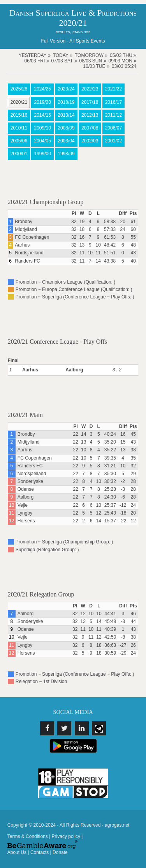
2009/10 (42, 128)
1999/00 (42, 154)
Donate (60, 852)
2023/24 (66, 89)
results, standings (73, 32)
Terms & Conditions (28, 836)
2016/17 (113, 102)
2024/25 (42, 89)
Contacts (40, 852)
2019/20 (42, 102)
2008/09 (66, 128)
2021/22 (113, 89)
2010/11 (19, 128)
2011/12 (113, 115)
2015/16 (19, 115)
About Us (17, 852)
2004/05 (42, 141)
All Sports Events (87, 41)
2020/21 (19, 102)
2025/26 (19, 89)
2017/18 (90, 102)
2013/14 (66, 115)
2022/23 (90, 89)
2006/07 (113, 128)
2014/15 (42, 115)
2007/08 (90, 128)
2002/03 (90, 141)
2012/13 (90, 115)
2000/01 (19, 154)
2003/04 (66, 141)
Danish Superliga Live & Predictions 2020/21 (73, 18)
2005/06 (19, 141)
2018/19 (66, 102)
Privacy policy (66, 836)
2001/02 (113, 141)
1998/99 (66, 154)
